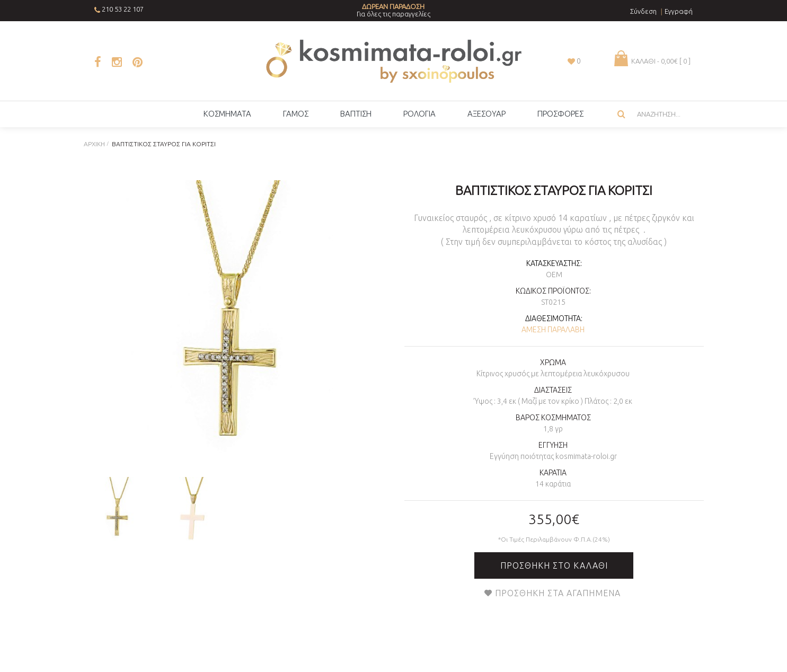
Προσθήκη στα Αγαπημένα (558, 593)
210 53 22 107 (123, 9)
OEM (554, 275)
